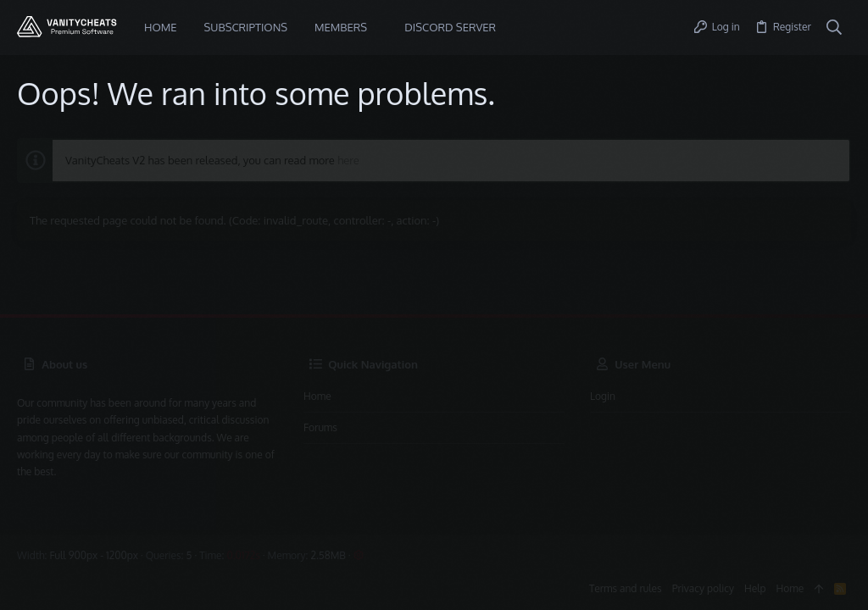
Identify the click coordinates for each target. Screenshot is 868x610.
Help (755, 588)
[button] (380, 28)
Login (603, 396)
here (348, 160)
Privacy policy (703, 588)
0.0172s (243, 555)
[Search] (835, 28)
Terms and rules (626, 588)
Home (317, 396)
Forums (320, 427)
